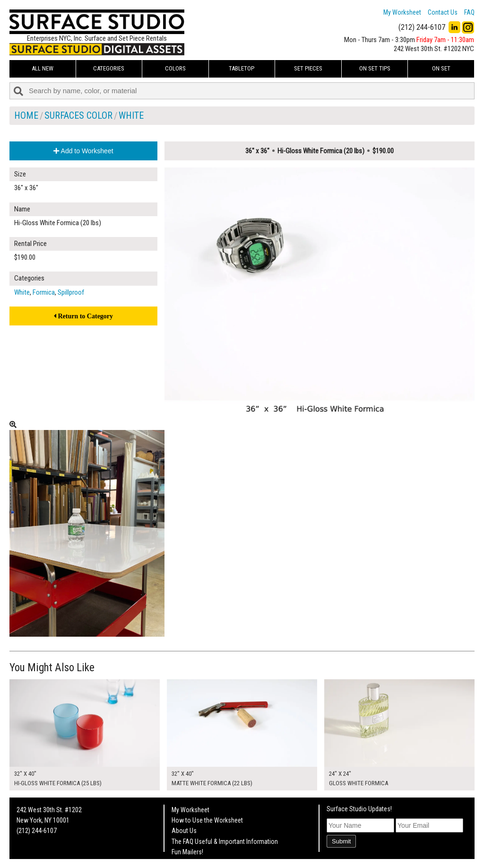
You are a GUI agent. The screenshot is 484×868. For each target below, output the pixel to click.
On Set (441, 68)
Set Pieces (308, 68)
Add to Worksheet (83, 151)
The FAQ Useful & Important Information (225, 842)
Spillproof (71, 292)
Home (26, 115)
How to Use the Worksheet (207, 820)
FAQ (469, 12)
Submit (341, 841)
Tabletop (242, 68)
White (131, 115)
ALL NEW (43, 68)
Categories (109, 68)
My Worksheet (402, 12)
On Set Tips (375, 68)
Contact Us (443, 12)
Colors (175, 68)
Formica (44, 292)
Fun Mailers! (187, 852)
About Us (184, 831)
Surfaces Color (78, 115)
